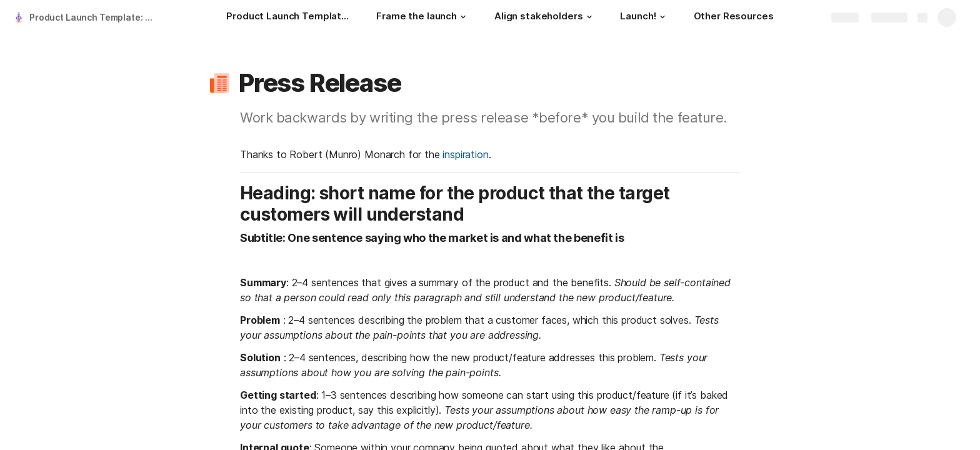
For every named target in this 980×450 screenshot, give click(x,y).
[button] (463, 17)
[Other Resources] (734, 17)
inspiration (465, 154)
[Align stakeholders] (545, 17)
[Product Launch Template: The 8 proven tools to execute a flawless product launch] (289, 17)
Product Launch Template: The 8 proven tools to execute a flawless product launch (96, 17)
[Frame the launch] (423, 17)
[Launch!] (644, 17)
